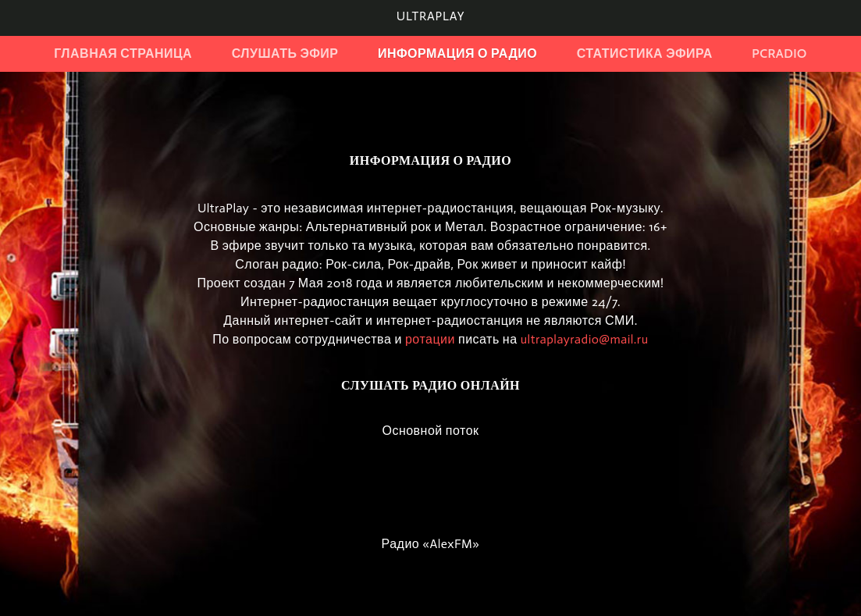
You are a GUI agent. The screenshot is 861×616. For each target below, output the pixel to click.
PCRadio (779, 53)
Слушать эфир (285, 53)
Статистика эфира (645, 53)
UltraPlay (430, 16)
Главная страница (123, 53)
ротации (430, 339)
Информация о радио (457, 53)
